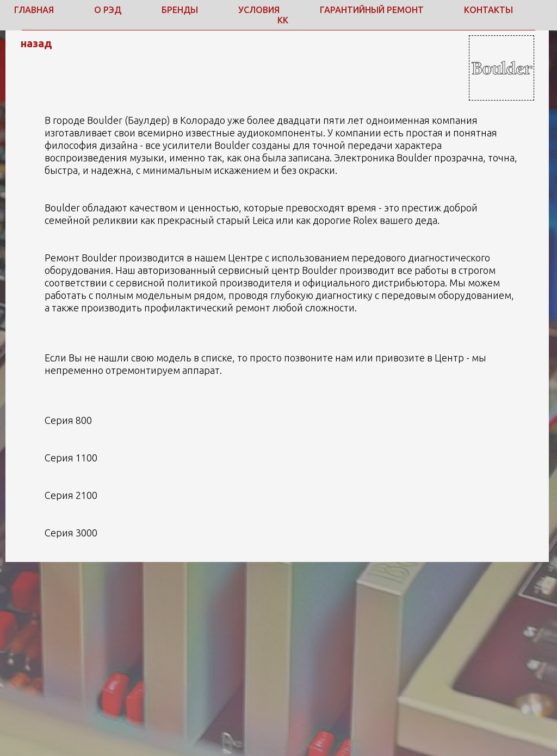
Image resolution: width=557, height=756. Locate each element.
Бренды (180, 10)
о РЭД (108, 10)
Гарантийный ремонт (372, 10)
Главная (34, 10)
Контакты (488, 10)
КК (283, 20)
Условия (259, 10)
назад (36, 43)
